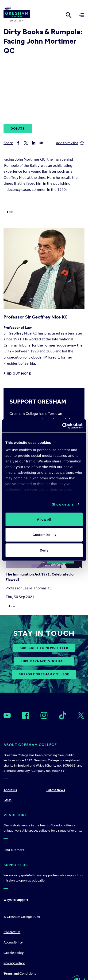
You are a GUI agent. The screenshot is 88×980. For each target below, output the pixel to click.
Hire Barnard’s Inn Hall (44, 661)
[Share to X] (26, 143)
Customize (44, 535)
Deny (44, 550)
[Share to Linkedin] (34, 143)
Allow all (44, 519)
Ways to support (16, 900)
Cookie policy (14, 953)
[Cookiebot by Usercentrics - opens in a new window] (63, 426)
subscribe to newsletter (44, 648)
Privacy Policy (14, 963)
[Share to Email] (41, 143)
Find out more (17, 374)
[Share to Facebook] (18, 143)
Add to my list (70, 143)
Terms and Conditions (20, 974)
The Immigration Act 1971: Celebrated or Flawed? (40, 577)
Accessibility (13, 942)
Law (10, 212)
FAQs (8, 800)
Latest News (56, 790)
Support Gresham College (44, 674)
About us (10, 790)
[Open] (7, 715)
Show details (63, 504)
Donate (18, 129)
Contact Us (12, 932)
